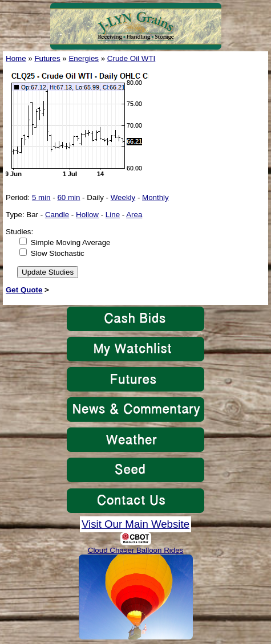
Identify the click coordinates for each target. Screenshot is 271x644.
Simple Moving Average (71, 242)
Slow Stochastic (58, 253)
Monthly (155, 197)
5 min (41, 197)
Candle (57, 215)
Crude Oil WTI (131, 58)
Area (134, 215)
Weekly (123, 197)
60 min (68, 197)
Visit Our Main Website (135, 524)
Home (16, 58)
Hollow (87, 215)
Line (113, 215)
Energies (84, 58)
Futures (47, 58)
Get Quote (24, 290)
